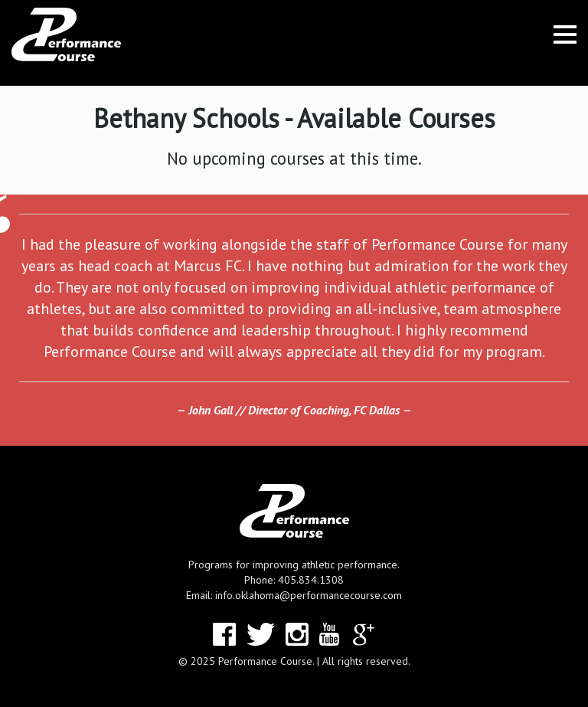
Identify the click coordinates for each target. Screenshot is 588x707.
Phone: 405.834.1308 (294, 580)
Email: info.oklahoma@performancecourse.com (294, 595)
